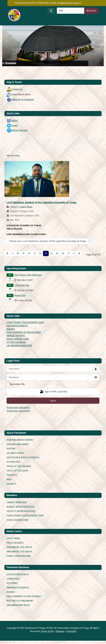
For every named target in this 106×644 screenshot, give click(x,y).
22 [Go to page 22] (40, 253)
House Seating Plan (18, 520)
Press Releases (15, 543)
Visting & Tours (15, 453)
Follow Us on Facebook (20, 100)
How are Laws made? (18, 444)
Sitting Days (13, 462)
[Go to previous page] (12, 253)
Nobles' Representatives (20, 507)
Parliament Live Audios (19, 552)
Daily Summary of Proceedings (24, 596)
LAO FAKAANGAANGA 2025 (19, 346)
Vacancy (11, 484)
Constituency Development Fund (25, 516)
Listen (12, 125)
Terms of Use (47, 631)
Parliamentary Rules (18, 605)
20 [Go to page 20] (29, 253)
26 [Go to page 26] (63, 253)
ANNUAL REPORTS (16, 336)
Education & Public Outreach (23, 458)
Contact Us (14, 89)
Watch (12, 121)
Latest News (26, 207)
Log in (53, 401)
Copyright (71, 631)
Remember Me (17, 384)
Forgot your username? (18, 411)
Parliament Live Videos (19, 547)
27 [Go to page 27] (69, 253)
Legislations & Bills (18, 574)
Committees (13, 579)
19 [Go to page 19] (23, 253)
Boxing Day (20, 295)
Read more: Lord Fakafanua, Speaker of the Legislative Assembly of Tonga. (48, 241)
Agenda (11, 592)
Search (91, 11)
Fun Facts (12, 475)
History (11, 449)
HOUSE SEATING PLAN (18, 339)
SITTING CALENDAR (16, 342)
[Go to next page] (74, 253)
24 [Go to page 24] (52, 253)
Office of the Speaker (19, 466)
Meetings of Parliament (20, 601)
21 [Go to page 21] (35, 253)
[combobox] (71, 11)
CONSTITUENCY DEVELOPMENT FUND (25, 322)
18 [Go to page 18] (18, 253)
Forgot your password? (18, 408)
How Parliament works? (20, 440)
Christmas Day (22, 285)
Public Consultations (19, 556)
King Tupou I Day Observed (28, 275)
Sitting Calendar (17, 130)
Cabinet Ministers (17, 502)
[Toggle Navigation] (51, 11)
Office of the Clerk (17, 471)
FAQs (9, 479)
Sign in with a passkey (53, 392)
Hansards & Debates (18, 588)
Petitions (12, 583)
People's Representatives (21, 511)
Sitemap (60, 631)
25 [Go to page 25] (57, 253)
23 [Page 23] (46, 253)
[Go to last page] (79, 253)
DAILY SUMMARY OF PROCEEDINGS (24, 332)
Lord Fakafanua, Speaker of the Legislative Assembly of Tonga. (42, 202)
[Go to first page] (7, 253)
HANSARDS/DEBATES (17, 326)
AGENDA (11, 329)
